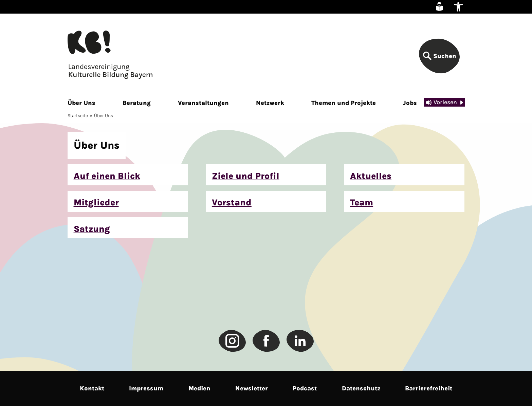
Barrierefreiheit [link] (429, 388)
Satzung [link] (92, 229)
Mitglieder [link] (96, 202)
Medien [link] (199, 388)
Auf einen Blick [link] (107, 176)
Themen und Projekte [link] (344, 103)
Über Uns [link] (81, 103)
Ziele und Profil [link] (246, 176)
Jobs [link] (410, 103)
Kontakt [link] (92, 388)
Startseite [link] (78, 116)
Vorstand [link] (232, 202)
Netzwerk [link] (270, 103)
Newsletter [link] (252, 388)
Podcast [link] (305, 388)
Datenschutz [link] (361, 388)
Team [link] (362, 202)
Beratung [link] (137, 103)
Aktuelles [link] (371, 176)
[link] (439, 7)
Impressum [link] (146, 388)
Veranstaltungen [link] (203, 103)
